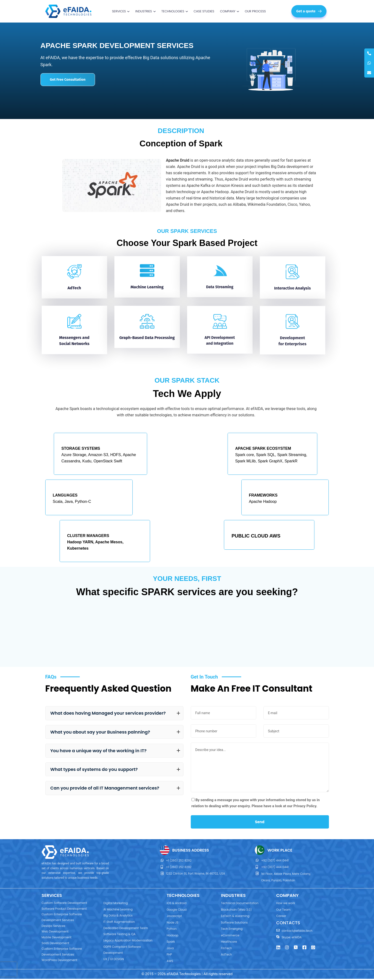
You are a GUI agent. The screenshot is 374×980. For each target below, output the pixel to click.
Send (260, 822)
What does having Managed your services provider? (115, 713)
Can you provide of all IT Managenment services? (115, 788)
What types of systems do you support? (115, 769)
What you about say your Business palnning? (115, 732)
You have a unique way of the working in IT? (115, 751)
